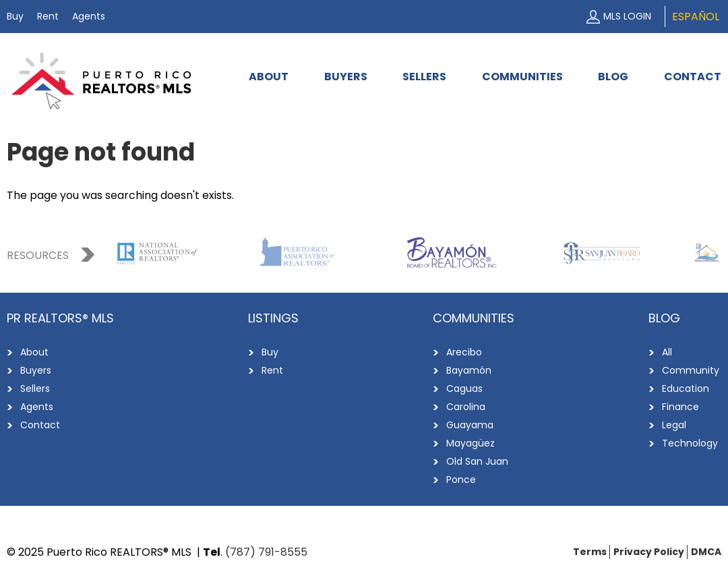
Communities (522, 77)
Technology (690, 443)
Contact (693, 77)
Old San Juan (477, 461)
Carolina (466, 407)
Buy (15, 16)
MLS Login (627, 16)
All (667, 352)
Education (686, 388)
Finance (680, 407)
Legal (674, 425)
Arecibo (464, 352)
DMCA (706, 552)
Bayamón (469, 370)
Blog (613, 77)
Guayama (470, 425)
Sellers (424, 77)
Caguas (464, 388)
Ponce (461, 480)
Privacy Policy (649, 552)
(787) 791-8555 (266, 552)
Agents (89, 16)
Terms (590, 552)
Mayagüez (471, 443)
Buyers (346, 77)
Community (691, 370)
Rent (48, 16)
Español (696, 17)
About (269, 77)
